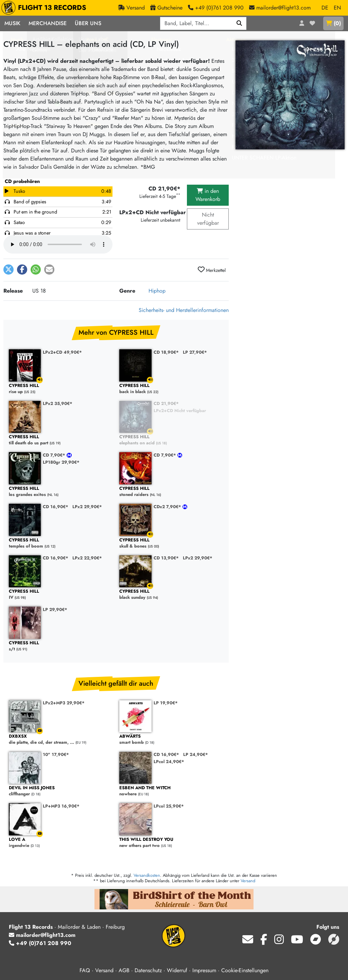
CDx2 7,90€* (168, 507)
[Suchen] (239, 23)
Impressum (204, 970)
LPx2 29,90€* (87, 507)
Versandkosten (147, 875)
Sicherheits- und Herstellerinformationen (184, 310)
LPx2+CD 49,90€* (62, 352)
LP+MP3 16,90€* (61, 806)
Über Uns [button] (88, 23)
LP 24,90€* (196, 754)
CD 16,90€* (56, 507)
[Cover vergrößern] (290, 95)
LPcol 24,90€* (169, 762)
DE (325, 8)
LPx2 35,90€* (58, 403)
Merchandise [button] (48, 23)
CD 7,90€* (55, 455)
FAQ (85, 970)
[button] (8, 270)
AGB (124, 970)
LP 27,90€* (195, 352)
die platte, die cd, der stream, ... (61, 739)
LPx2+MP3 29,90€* (64, 703)
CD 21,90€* (166, 403)
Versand (248, 881)
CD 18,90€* (166, 352)
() (333, 23)
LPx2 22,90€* (87, 558)
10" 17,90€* (56, 754)
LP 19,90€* (166, 703)
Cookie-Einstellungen (245, 970)
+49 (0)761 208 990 (40, 943)
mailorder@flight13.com (42, 935)
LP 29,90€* (55, 609)
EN (337, 8)
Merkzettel (212, 270)
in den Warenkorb (208, 195)
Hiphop (157, 291)
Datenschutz (148, 970)
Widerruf (177, 970)
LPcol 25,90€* (169, 806)
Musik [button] (12, 23)
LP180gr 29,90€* (61, 462)
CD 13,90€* (166, 558)
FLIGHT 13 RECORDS (45, 8)
